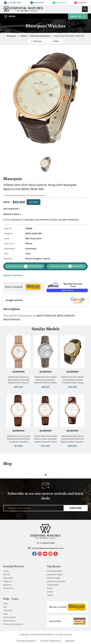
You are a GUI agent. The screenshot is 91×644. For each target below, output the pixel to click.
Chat (5, 603)
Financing (8, 610)
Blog (5, 614)
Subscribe (76, 508)
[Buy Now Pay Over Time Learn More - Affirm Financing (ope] (67, 287)
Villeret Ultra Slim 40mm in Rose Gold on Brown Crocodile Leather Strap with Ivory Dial (72, 380)
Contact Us (8, 588)
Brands (6, 575)
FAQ (5, 607)
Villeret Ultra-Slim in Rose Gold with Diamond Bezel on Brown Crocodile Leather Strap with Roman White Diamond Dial (18, 439)
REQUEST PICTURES (13, 275)
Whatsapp (59, 3)
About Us (78, 16)
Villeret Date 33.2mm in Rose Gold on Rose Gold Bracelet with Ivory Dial (18, 380)
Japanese (70, 641)
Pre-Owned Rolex (54, 571)
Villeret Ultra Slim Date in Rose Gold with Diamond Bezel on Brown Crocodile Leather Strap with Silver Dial (72, 439)
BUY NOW (33, 202)
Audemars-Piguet (55, 575)
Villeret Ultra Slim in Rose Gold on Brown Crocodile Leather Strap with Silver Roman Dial (45, 439)
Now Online (37, 3)
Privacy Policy (9, 617)
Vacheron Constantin (56, 581)
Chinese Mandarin (26, 641)
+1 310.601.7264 (13, 3)
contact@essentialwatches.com (46, 548)
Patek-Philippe (54, 578)
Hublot (50, 595)
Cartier (50, 592)
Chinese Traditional (50, 641)
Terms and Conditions (13, 624)
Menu (12, 16)
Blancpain (18, 372)
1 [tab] (46, 475)
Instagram (81, 3)
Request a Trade (12, 214)
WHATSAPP (66, 266)
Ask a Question (11, 209)
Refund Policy (9, 621)
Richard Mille (53, 585)
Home (6, 571)
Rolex (49, 588)
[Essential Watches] (23, 9)
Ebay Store (8, 578)
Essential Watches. (45, 634)
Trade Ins (7, 581)
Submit (85, 9)
